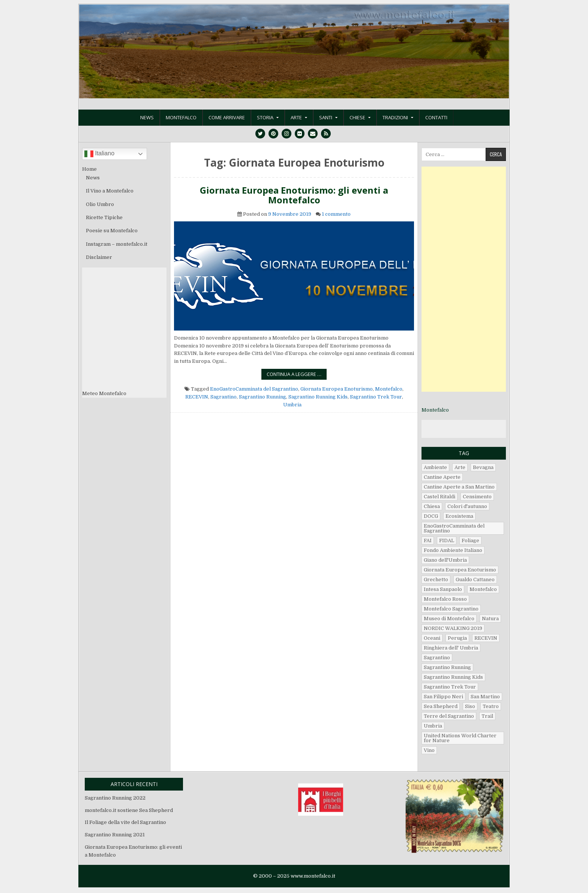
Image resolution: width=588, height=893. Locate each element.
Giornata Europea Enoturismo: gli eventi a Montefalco (294, 195)
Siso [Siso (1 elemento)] (470, 706)
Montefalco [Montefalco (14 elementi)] (483, 589)
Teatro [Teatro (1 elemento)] (491, 706)
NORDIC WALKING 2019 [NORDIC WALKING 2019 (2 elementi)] (453, 628)
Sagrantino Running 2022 (115, 798)
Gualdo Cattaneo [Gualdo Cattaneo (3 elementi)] (475, 580)
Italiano (99, 154)
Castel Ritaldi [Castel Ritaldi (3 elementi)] (439, 497)
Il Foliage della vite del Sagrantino (125, 822)
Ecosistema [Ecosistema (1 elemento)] (459, 516)
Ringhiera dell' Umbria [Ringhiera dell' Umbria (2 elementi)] (451, 648)
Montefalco (181, 117)
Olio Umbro (100, 204)
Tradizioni (395, 117)
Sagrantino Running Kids (318, 397)
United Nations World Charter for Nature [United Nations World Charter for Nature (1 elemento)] (460, 738)
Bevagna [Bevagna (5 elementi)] (483, 467)
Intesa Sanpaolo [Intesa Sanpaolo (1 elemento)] (443, 589)
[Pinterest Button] (273, 134)
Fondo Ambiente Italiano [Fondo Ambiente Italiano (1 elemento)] (453, 550)
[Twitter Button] (260, 134)
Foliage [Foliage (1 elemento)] (470, 540)
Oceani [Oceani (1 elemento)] (432, 638)
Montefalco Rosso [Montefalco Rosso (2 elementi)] (445, 599)
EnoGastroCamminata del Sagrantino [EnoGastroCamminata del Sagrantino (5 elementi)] (454, 528)
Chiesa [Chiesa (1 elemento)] (432, 506)
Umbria (292, 405)
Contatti (436, 117)
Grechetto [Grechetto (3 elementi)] (436, 580)
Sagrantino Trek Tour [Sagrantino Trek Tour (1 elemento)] (450, 687)
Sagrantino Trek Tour (376, 397)
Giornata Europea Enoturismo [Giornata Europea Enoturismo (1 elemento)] (460, 570)
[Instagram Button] (286, 134)
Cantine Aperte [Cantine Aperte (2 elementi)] (442, 477)
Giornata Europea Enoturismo (337, 389)
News (147, 117)
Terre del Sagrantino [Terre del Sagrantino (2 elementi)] (449, 716)
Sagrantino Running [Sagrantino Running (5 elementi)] (447, 667)
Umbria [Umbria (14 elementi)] (433, 726)
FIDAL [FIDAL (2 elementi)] (447, 540)
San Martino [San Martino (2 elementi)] (485, 697)
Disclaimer (99, 257)
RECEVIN (197, 397)
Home (89, 169)
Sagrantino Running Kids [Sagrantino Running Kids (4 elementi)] (453, 677)
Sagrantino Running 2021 (115, 835)
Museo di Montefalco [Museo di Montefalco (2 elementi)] (449, 619)
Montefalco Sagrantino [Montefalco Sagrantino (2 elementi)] (451, 609)
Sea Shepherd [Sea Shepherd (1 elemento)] (441, 706)
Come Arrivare (227, 117)
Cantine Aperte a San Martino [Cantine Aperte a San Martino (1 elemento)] (459, 487)
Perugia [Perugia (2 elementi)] (457, 638)
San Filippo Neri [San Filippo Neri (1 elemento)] (443, 697)
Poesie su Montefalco (112, 231)
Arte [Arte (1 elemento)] (460, 467)
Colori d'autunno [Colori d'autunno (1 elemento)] (467, 506)
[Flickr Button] (300, 134)
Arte (296, 117)
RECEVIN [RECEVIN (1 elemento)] (486, 638)
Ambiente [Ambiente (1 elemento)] (435, 467)
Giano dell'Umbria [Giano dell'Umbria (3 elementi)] (445, 560)
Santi (326, 117)
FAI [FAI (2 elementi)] (428, 540)
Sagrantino (223, 397)
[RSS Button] (326, 134)
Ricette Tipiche (104, 217)
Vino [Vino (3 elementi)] (429, 750)
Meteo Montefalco (104, 393)
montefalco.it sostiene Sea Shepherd (129, 810)
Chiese (357, 117)
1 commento (336, 214)
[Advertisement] (464, 279)
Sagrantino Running (262, 397)
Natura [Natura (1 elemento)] (490, 619)
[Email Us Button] (313, 134)
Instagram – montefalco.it (117, 244)
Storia (265, 117)
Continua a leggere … (297, 375)
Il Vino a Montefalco (110, 191)
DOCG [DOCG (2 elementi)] (431, 516)
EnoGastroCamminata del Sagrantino (254, 389)
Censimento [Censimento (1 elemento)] (477, 497)
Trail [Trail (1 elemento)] (487, 716)
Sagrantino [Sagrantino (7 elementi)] (437, 658)
